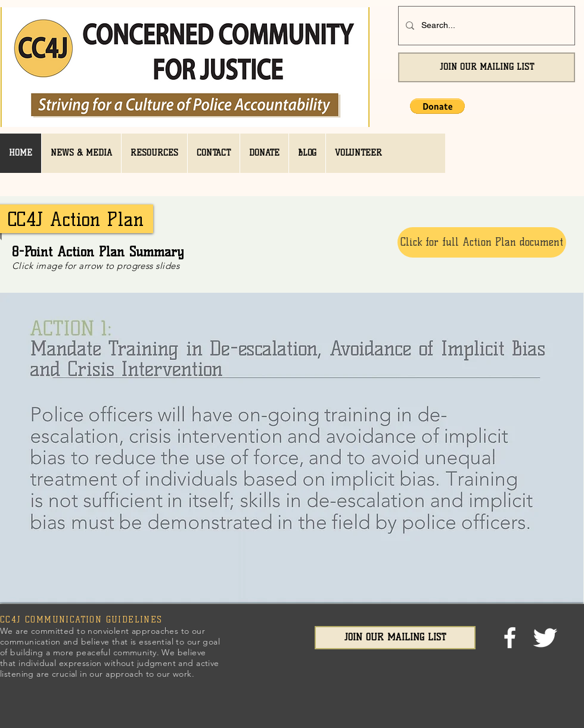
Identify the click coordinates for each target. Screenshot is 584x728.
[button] (437, 106)
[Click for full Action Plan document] (482, 242)
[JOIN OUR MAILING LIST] (487, 67)
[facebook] (510, 638)
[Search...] (485, 26)
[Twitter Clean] (545, 638)
